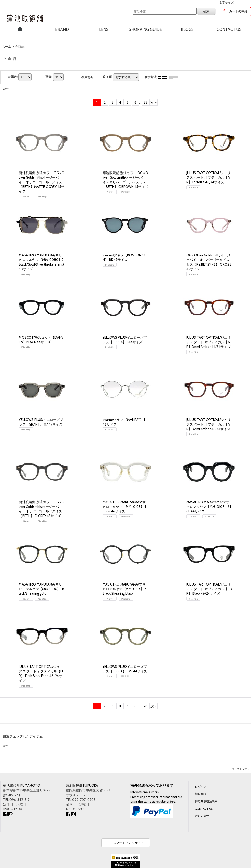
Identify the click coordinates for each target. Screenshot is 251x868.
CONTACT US (204, 809)
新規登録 (201, 794)
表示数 (13, 77)
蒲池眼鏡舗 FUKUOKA (82, 785)
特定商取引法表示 (206, 801)
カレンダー (202, 816)
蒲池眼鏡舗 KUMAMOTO (22, 785)
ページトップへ (241, 769)
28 (145, 102)
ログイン (201, 787)
